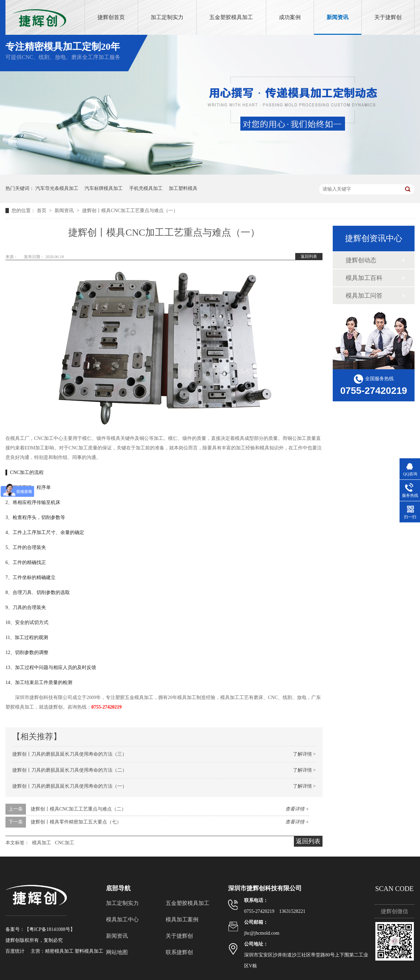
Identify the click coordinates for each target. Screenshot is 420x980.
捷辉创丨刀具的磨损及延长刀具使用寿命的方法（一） (70, 786)
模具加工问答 (364, 296)
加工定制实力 (167, 17)
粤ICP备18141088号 (50, 929)
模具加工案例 (182, 919)
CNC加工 (65, 843)
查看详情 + (297, 809)
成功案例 (290, 17)
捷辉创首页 (111, 17)
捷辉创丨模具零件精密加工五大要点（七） (76, 822)
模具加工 (42, 843)
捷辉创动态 (361, 260)
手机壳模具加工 (146, 188)
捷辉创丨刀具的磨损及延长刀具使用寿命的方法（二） (70, 770)
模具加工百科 (364, 278)
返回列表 (309, 256)
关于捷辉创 (388, 17)
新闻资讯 (337, 17)
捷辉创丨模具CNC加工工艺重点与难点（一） (130, 211)
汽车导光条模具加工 (57, 188)
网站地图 (117, 952)
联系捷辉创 (179, 952)
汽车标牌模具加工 (104, 188)
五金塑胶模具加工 (231, 17)
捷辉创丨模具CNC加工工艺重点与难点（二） (79, 809)
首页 (42, 211)
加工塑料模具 (183, 188)
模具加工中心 (122, 919)
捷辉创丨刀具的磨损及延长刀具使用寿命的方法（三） (70, 754)
